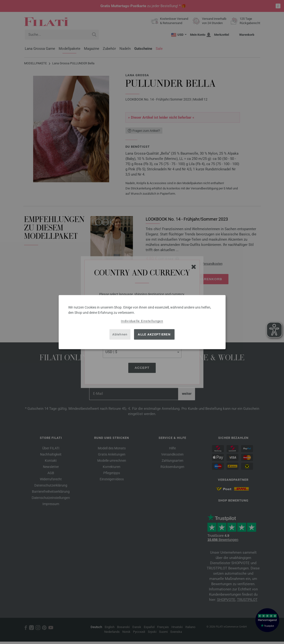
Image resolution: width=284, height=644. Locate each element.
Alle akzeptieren (154, 334)
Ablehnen (120, 334)
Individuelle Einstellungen (142, 321)
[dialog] (142, 322)
